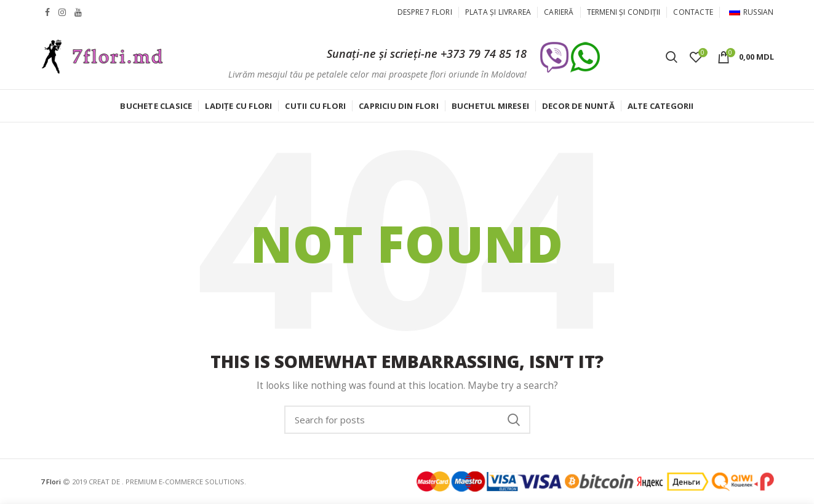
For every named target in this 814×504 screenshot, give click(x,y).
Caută (514, 420)
